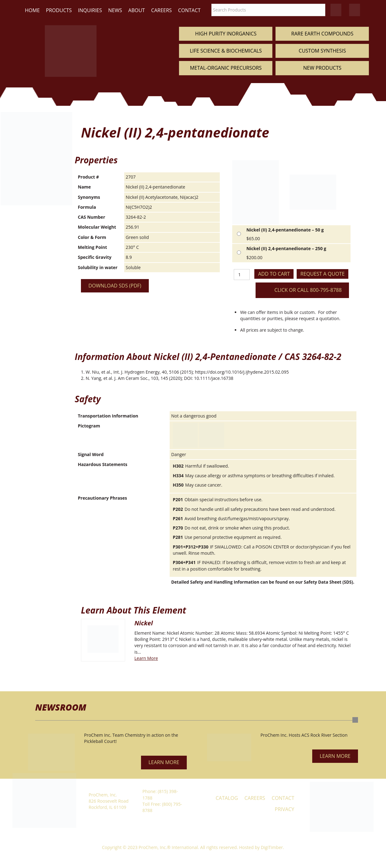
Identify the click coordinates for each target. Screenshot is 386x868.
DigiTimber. (273, 847)
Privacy (285, 809)
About (137, 10)
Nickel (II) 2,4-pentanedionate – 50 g (285, 230)
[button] (164, 762)
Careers (161, 10)
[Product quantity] (242, 275)
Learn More (146, 658)
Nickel (144, 623)
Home (32, 10)
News (115, 10)
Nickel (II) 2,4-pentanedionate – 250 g (286, 248)
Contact (189, 10)
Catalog (227, 798)
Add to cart (274, 274)
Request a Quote (322, 274)
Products (59, 10)
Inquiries (90, 10)
